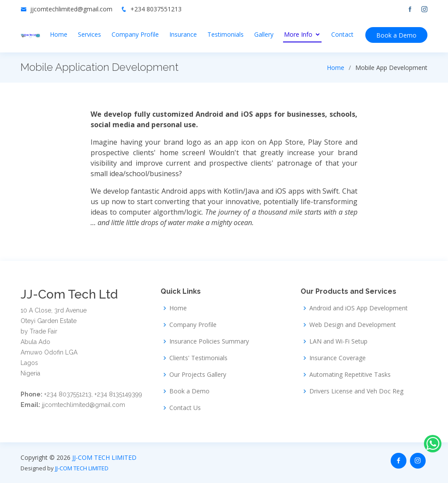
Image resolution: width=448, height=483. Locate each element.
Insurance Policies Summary (209, 341)
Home (59, 34)
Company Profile (135, 34)
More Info (298, 34)
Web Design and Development (353, 325)
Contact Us (185, 408)
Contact (342, 34)
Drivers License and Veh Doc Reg (356, 391)
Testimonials (226, 34)
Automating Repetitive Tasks (350, 375)
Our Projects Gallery (198, 375)
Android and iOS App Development (359, 308)
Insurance (183, 34)
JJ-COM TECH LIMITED (104, 457)
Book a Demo (396, 35)
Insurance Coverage (338, 358)
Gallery (264, 34)
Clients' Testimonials (198, 358)
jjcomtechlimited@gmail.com (71, 9)
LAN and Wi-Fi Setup (338, 341)
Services (89, 34)
